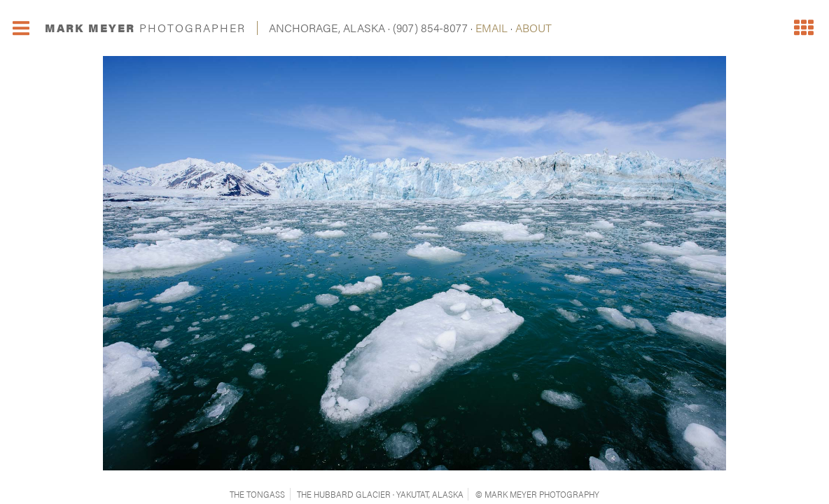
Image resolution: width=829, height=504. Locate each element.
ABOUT (534, 28)
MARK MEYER (145, 28)
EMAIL (492, 28)
